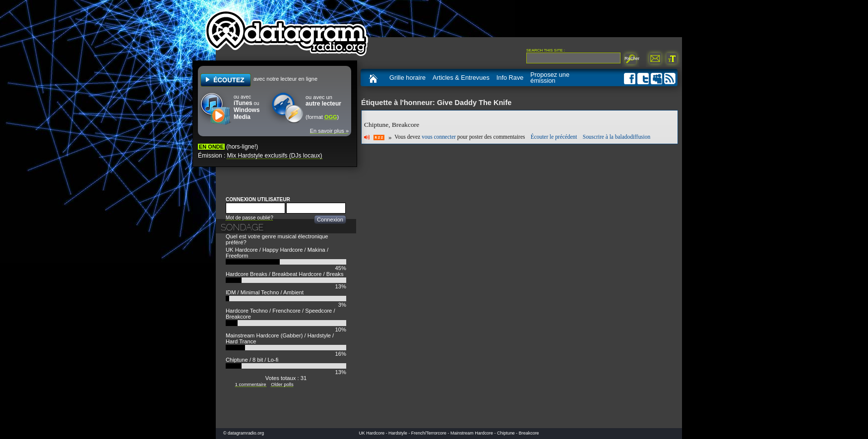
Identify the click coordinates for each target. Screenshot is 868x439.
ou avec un (323, 101)
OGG (331, 117)
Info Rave (510, 78)
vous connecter (439, 137)
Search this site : (546, 50)
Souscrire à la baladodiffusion (617, 137)
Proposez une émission (550, 78)
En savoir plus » (329, 131)
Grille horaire (407, 78)
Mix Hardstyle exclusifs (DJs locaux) (274, 156)
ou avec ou (247, 107)
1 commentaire (251, 384)
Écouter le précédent (554, 137)
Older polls (282, 384)
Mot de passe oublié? (249, 218)
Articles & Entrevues (461, 78)
